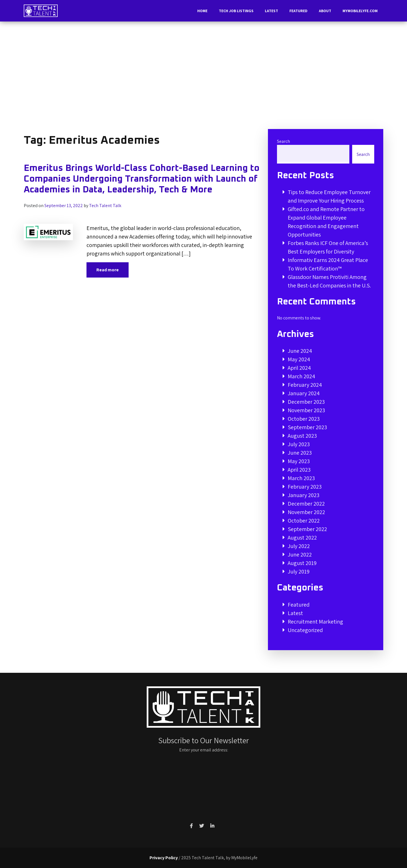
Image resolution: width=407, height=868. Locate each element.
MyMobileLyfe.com (360, 11)
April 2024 (299, 368)
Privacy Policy (164, 858)
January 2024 (304, 393)
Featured (298, 11)
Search (283, 141)
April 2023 (299, 470)
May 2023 (299, 461)
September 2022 (307, 529)
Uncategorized (305, 630)
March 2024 (301, 376)
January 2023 (304, 495)
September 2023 (307, 427)
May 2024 (299, 359)
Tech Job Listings (236, 11)
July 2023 (299, 444)
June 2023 (300, 453)
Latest (271, 11)
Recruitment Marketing (315, 622)
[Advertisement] (203, 78)
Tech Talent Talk (105, 206)
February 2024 (305, 385)
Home (202, 11)
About (325, 11)
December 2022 (306, 504)
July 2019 (299, 571)
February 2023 (305, 487)
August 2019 (302, 563)
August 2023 (302, 436)
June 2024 (300, 351)
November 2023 (306, 410)
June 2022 (300, 555)
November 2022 (306, 512)
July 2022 (299, 546)
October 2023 (304, 419)
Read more (108, 270)
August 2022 (302, 538)
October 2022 (304, 521)
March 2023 (301, 478)
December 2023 (306, 402)
